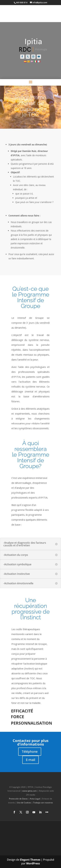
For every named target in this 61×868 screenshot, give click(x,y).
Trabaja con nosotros (43, 803)
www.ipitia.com (29, 791)
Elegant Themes (30, 860)
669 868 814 (22, 3)
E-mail (30, 760)
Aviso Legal (35, 799)
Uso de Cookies (24, 803)
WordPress (33, 863)
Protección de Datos (18, 799)
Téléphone (30, 752)
